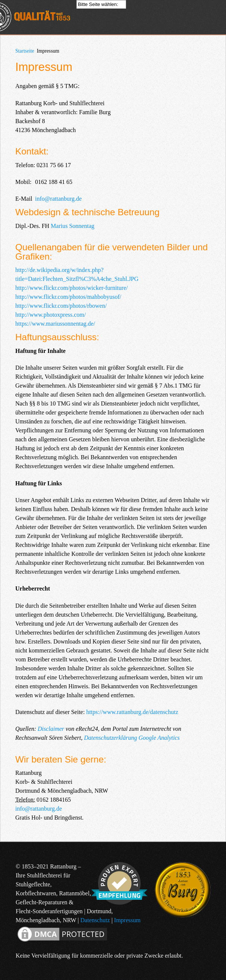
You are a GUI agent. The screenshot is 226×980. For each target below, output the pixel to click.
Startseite (25, 51)
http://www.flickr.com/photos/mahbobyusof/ (68, 297)
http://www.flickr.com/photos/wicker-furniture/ (72, 288)
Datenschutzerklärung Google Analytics (132, 738)
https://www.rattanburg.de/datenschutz (132, 712)
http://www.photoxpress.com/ (51, 315)
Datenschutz (95, 920)
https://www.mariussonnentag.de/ (55, 324)
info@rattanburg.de (58, 199)
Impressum (127, 920)
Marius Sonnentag (73, 226)
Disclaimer (51, 729)
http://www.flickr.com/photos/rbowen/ (61, 306)
